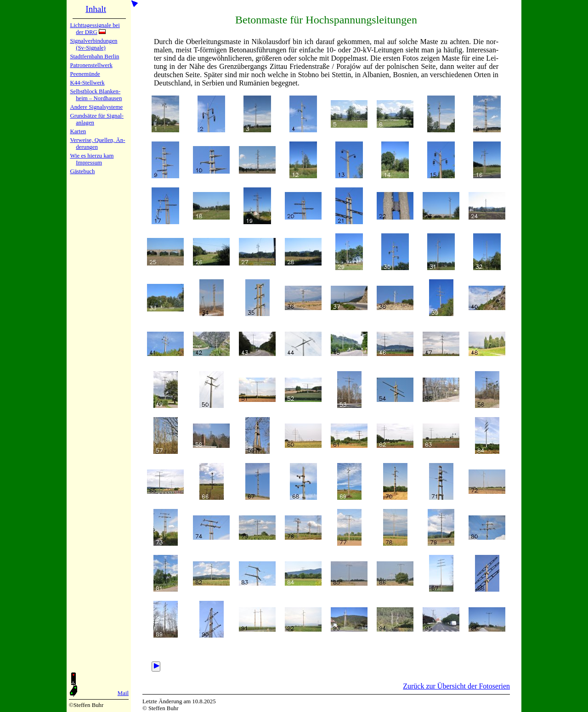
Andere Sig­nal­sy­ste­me (96, 107)
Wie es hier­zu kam (92, 156)
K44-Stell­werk (87, 83)
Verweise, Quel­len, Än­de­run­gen (97, 144)
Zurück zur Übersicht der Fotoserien (456, 686)
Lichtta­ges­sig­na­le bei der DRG (95, 29)
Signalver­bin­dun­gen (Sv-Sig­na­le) (93, 44)
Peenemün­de (85, 74)
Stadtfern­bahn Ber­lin (94, 57)
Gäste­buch (82, 171)
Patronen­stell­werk (91, 65)
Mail (123, 693)
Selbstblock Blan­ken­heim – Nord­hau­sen (96, 95)
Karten (78, 131)
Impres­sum (89, 163)
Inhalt (96, 9)
